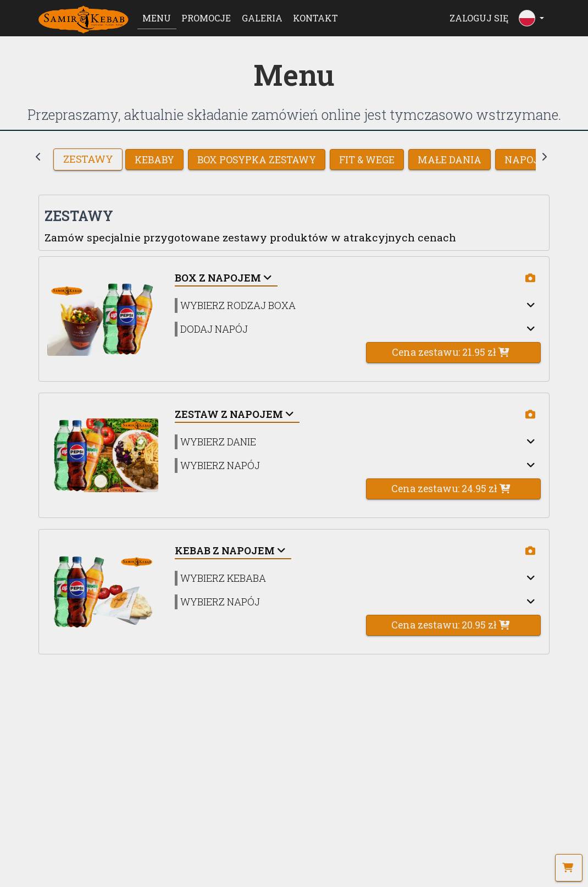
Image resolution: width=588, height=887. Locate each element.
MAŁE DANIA (450, 160)
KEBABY (154, 160)
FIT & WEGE (367, 160)
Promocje (206, 18)
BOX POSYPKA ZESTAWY (257, 160)
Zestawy (88, 159)
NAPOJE (525, 160)
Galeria (262, 18)
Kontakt (315, 18)
